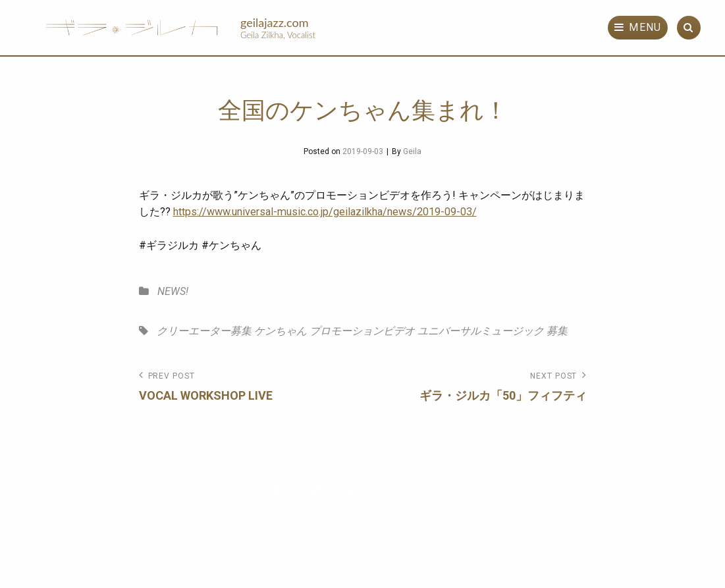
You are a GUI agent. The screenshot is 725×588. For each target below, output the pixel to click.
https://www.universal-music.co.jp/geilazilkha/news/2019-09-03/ (325, 212)
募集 (557, 331)
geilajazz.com (274, 22)
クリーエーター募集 (204, 331)
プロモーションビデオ (362, 331)
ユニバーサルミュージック (481, 331)
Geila (412, 151)
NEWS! (173, 291)
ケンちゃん (281, 331)
